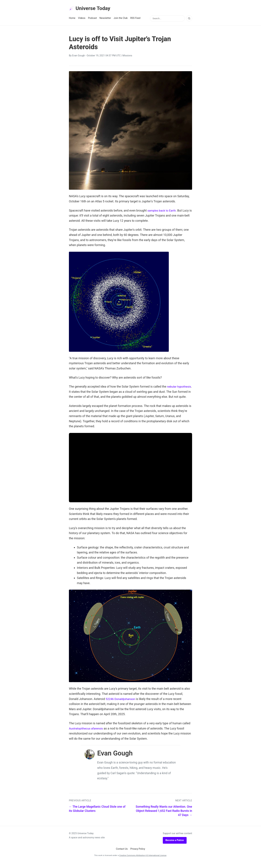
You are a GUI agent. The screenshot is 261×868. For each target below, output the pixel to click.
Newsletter (105, 19)
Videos (82, 19)
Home (72, 19)
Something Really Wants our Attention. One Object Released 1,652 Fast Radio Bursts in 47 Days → (164, 816)
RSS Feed (135, 19)
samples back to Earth (162, 211)
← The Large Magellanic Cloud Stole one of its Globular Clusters (97, 814)
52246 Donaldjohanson (121, 704)
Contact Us (122, 855)
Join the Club (121, 19)
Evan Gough (78, 56)
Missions (127, 56)
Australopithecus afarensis (87, 734)
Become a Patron (175, 846)
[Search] (189, 19)
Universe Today (91, 9)
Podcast (92, 19)
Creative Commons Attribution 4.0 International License (143, 861)
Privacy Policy (138, 855)
